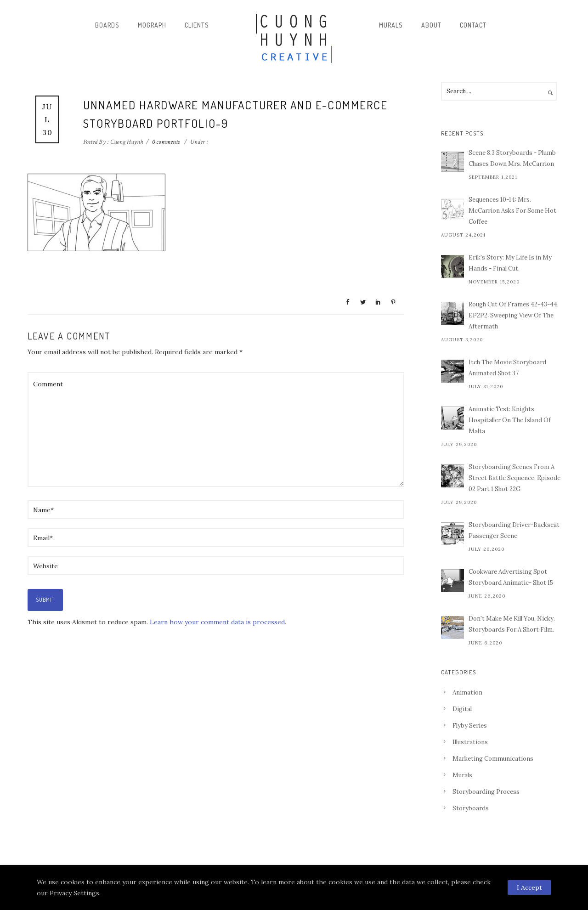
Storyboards (471, 808)
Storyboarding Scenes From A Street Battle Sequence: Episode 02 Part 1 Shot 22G (514, 478)
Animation (467, 692)
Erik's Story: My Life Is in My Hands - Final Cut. (510, 263)
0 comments (166, 142)
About (431, 25)
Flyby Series (470, 726)
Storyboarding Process (486, 792)
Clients (197, 25)
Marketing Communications (493, 759)
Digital (462, 709)
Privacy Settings (74, 893)
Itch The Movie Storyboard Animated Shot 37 (507, 368)
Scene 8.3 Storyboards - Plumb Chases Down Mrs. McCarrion (512, 158)
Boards (107, 25)
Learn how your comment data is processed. (218, 622)
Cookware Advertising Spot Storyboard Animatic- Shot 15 (511, 577)
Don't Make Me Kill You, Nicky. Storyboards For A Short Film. (512, 624)
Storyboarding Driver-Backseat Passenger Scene (514, 530)
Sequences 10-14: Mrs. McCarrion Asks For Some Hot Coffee (512, 211)
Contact (473, 25)
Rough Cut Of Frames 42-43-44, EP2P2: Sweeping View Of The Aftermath (514, 315)
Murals (391, 25)
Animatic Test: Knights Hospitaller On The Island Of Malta (510, 420)
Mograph (152, 25)
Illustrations (470, 742)
